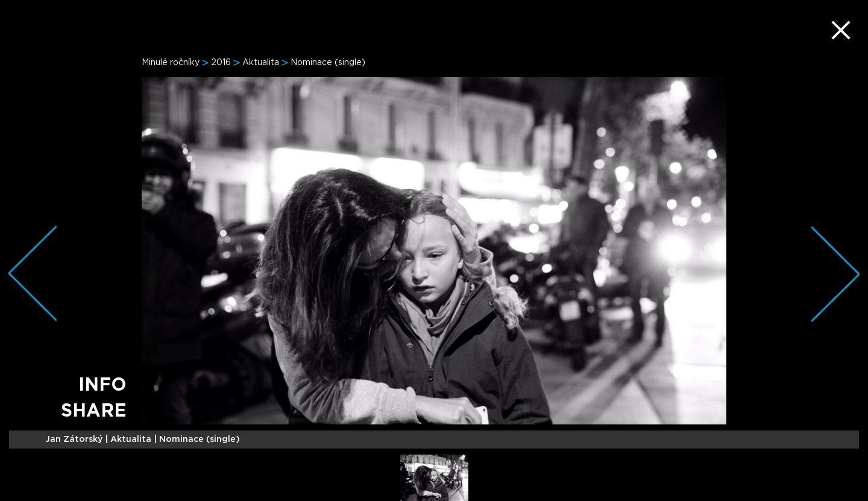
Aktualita (261, 63)
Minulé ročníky (171, 63)
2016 (221, 63)
